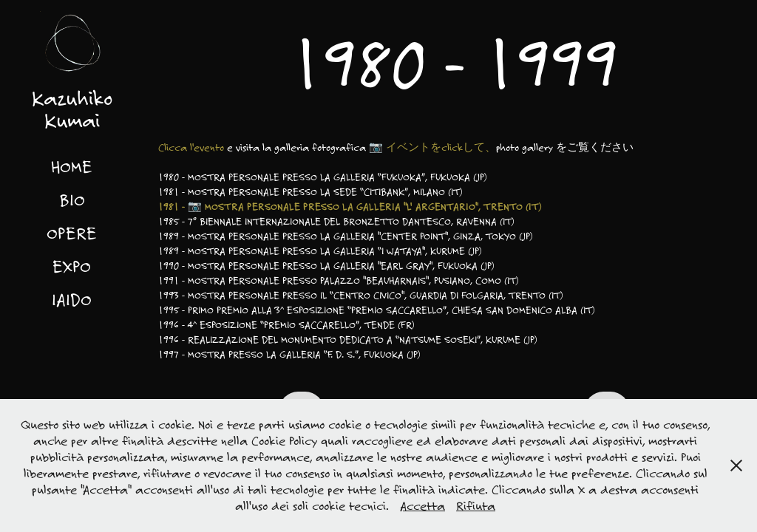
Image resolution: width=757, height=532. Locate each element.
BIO (72, 199)
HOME (72, 166)
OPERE (72, 233)
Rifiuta (476, 506)
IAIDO (72, 299)
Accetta (422, 506)
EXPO (72, 266)
